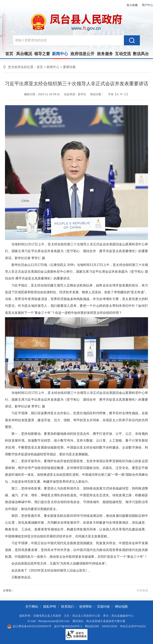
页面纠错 (103, 607)
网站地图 (121, 607)
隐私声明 (50, 607)
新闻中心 (60, 55)
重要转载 (69, 67)
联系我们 (68, 607)
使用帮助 (85, 607)
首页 (9, 54)
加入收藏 (132, 5)
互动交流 (123, 54)
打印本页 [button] (142, 590)
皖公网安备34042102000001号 (29, 626)
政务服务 (105, 54)
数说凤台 (141, 54)
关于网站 (32, 607)
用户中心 (147, 5)
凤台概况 (24, 54)
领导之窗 (42, 54)
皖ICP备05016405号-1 (68, 626)
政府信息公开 (82, 54)
